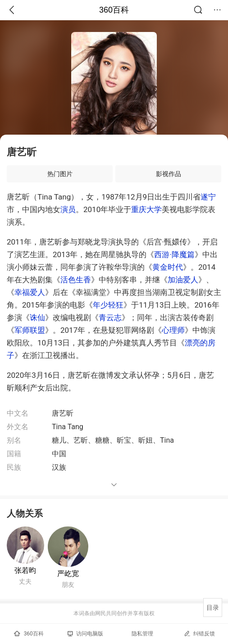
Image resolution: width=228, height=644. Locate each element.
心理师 (173, 330)
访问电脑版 (85, 634)
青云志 (110, 317)
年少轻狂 (108, 305)
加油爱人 (183, 280)
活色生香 (76, 280)
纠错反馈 (199, 633)
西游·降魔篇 (174, 254)
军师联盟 (30, 330)
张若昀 (25, 570)
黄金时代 (168, 267)
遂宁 (208, 197)
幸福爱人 (30, 292)
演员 (68, 209)
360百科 (114, 10)
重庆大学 (146, 209)
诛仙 (37, 317)
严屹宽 (68, 574)
